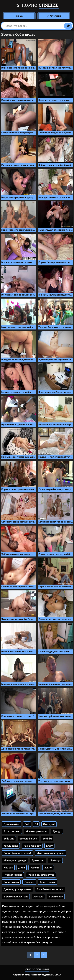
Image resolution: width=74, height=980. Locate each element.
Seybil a (47, 839)
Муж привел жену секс (50, 853)
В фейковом (56, 897)
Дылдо (57, 831)
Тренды (19, 16)
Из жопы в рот (32, 846)
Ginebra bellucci (28, 839)
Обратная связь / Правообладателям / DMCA (37, 975)
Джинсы (29, 882)
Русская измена (13, 875)
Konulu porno (11, 846)
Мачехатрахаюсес (36, 831)
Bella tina (9, 839)
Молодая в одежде (15, 860)
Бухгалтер (38, 860)
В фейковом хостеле (16, 897)
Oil (36, 824)
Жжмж (48, 868)
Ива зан (8, 868)
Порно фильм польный (17, 853)
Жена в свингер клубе (41, 875)
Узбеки (34, 868)
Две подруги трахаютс (17, 889)
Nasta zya (55, 860)
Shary (49, 846)
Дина (22, 868)
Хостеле (38, 897)
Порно (37, 6)
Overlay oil (49, 824)
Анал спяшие (48, 882)
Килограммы (11, 882)
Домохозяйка (11, 824)
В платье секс (12, 831)
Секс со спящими (37, 970)
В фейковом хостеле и (50, 889)
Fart (27, 824)
